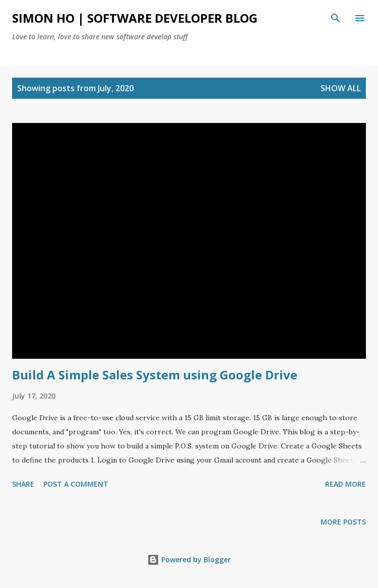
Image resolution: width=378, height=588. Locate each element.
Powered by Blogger (189, 560)
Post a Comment (76, 484)
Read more (345, 484)
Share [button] (23, 484)
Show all (341, 88)
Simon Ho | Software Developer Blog (135, 18)
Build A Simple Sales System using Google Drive (155, 375)
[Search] (336, 18)
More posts (343, 522)
